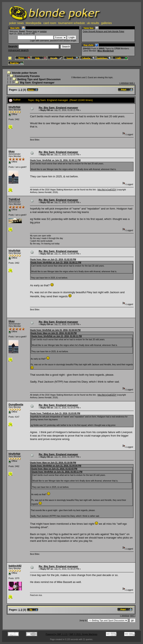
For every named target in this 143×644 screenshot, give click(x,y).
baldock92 (15, 566)
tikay (12, 151)
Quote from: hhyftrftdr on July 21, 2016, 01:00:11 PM (55, 160)
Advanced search (18, 50)
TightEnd (14, 199)
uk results (93, 23)
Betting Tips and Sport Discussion (39, 79)
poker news (16, 23)
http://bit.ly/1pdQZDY (107, 190)
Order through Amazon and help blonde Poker (103, 31)
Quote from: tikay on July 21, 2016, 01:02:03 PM (53, 259)
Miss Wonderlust (106, 51)
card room (50, 23)
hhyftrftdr (15, 107)
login (35, 31)
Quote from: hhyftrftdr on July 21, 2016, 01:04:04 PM (55, 330)
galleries (107, 23)
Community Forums (27, 76)
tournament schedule (72, 23)
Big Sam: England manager (37, 83)
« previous (124, 83)
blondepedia (34, 23)
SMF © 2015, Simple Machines (83, 634)
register (43, 31)
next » (132, 83)
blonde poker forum (24, 73)
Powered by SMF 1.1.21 (57, 634)
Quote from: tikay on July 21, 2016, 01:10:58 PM (53, 463)
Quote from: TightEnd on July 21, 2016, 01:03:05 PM (55, 413)
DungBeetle (16, 404)
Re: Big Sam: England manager (58, 108)
